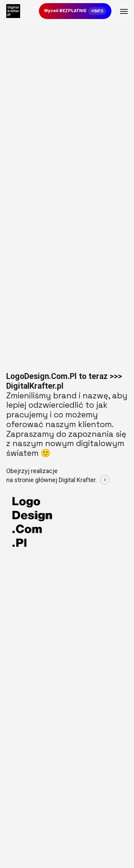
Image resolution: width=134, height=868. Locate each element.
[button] (124, 11)
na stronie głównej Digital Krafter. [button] (52, 480)
